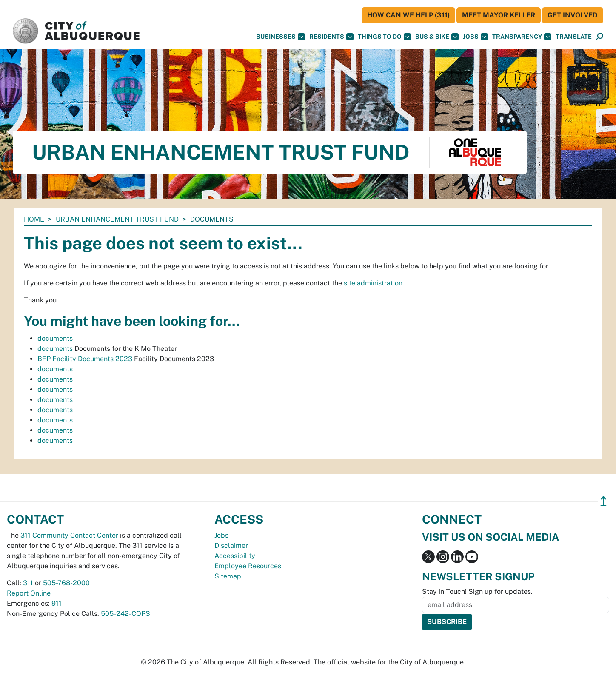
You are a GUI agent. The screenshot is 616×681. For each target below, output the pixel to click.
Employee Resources (248, 566)
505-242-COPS (125, 614)
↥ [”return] (603, 501)
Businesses (281, 37)
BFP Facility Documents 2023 (85, 359)
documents (55, 338)
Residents (331, 37)
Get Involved (573, 15)
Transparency (522, 37)
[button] (574, 37)
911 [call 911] (57, 603)
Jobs (475, 37)
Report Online (29, 593)
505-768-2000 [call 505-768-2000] (66, 583)
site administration (373, 283)
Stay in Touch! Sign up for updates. (477, 591)
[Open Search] (600, 37)
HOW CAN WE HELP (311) (408, 15)
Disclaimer (231, 546)
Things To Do (384, 37)
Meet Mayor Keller (499, 15)
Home (34, 219)
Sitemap (228, 576)
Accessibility (235, 556)
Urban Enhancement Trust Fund (117, 219)
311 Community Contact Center (69, 535)
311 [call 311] (28, 583)
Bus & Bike (437, 37)
